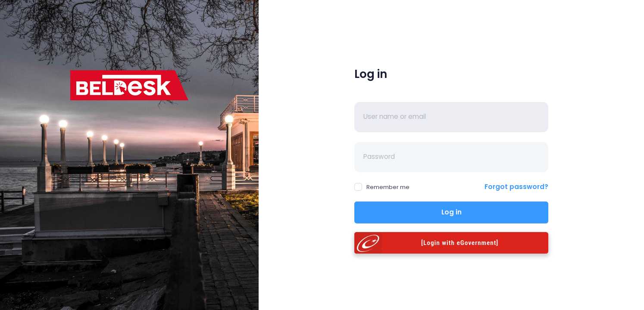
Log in (452, 212)
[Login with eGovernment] (460, 243)
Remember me (382, 187)
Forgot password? (516, 187)
